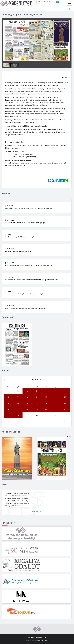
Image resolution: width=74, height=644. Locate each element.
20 (8, 409)
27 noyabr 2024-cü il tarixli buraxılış (16, 503)
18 (56, 403)
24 (46, 409)
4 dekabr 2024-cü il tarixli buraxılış (16, 501)
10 (46, 397)
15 (27, 403)
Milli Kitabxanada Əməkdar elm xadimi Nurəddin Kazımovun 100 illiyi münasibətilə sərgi (31, 280)
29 (27, 415)
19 (65, 403)
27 (8, 415)
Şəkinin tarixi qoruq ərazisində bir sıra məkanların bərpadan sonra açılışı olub (28, 265)
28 (18, 415)
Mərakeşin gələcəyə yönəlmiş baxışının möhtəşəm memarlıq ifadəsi (25, 294)
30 (8, 391)
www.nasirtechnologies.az (41, 641)
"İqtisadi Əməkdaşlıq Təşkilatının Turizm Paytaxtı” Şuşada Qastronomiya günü (28, 209)
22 (27, 409)
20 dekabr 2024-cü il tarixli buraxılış (16, 493)
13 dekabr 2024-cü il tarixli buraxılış (16, 496)
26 (65, 409)
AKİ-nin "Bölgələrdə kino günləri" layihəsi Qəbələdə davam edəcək (25, 308)
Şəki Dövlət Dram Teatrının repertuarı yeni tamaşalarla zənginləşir (25, 223)
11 (56, 397)
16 (37, 403)
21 (18, 409)
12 (65, 397)
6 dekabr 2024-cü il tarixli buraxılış (16, 498)
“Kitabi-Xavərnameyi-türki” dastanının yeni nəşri (19, 237)
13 (8, 403)
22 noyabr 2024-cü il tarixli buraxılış (16, 506)
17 (46, 403)
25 (56, 409)
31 (18, 391)
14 (18, 403)
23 (37, 409)
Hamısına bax (37, 512)
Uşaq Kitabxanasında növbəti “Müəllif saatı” (18, 251)
